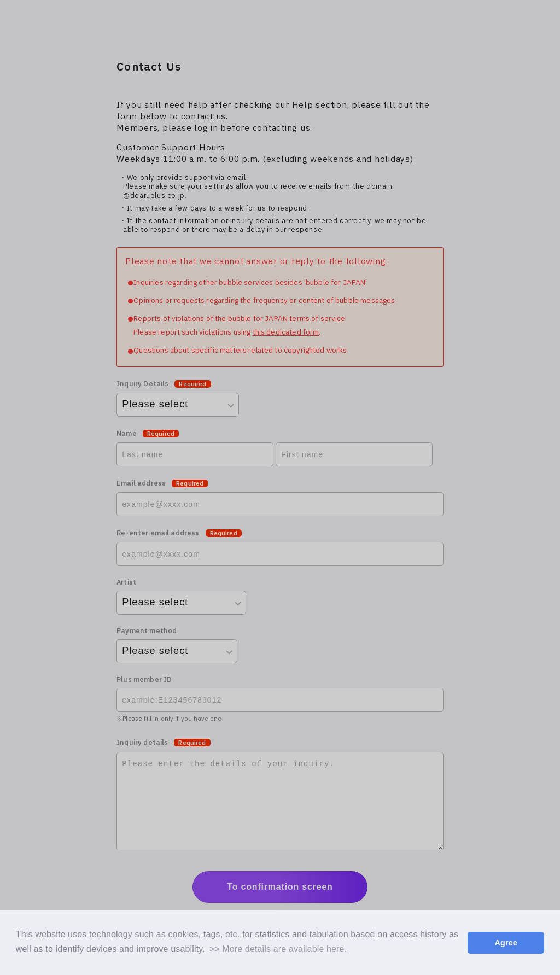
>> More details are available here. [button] (278, 949)
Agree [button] (506, 943)
